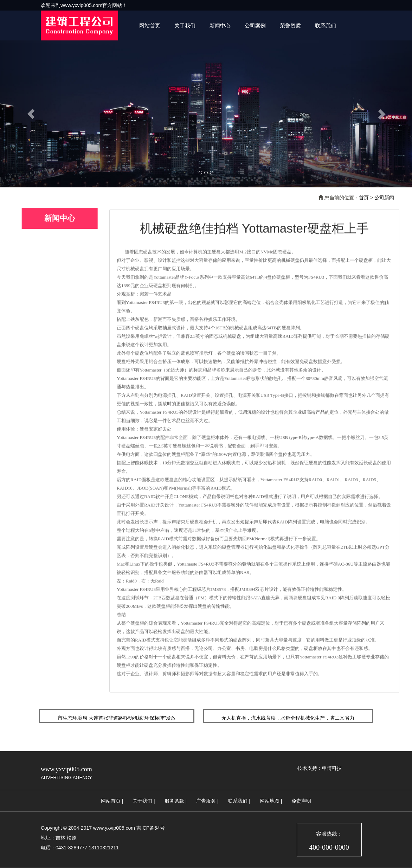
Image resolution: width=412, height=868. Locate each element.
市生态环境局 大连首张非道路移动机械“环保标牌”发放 (117, 718)
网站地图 (270, 801)
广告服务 (206, 801)
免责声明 (301, 801)
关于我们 (185, 25)
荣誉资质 (290, 25)
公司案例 (255, 25)
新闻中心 (220, 25)
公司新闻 (384, 198)
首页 (364, 198)
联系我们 (326, 25)
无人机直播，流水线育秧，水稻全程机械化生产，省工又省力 (288, 718)
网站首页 (150, 25)
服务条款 (174, 801)
